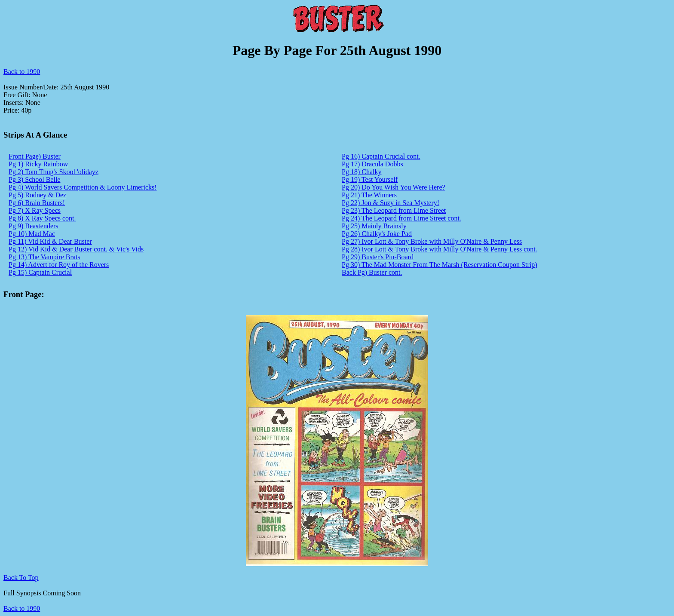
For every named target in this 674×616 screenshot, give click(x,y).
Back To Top (21, 578)
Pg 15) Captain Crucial (40, 272)
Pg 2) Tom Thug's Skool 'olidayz (54, 172)
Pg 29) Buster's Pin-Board (378, 257)
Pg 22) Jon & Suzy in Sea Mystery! (391, 203)
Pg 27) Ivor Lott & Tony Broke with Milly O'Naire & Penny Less (432, 241)
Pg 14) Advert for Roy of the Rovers (59, 265)
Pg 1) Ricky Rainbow (38, 164)
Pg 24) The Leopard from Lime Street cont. (401, 218)
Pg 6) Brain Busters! (37, 203)
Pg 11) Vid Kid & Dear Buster (50, 241)
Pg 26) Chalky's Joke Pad (377, 234)
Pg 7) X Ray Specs (35, 210)
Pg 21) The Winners (369, 195)
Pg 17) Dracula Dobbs (372, 164)
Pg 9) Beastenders (34, 226)
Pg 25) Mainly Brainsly (374, 226)
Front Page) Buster (35, 156)
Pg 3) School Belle (34, 179)
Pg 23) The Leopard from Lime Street (394, 210)
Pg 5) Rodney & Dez (37, 195)
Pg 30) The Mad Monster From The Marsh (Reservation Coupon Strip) (439, 265)
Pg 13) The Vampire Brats (44, 257)
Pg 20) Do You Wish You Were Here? (394, 187)
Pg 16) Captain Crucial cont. (381, 156)
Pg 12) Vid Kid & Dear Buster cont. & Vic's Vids (76, 249)
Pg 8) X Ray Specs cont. (42, 218)
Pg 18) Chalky (362, 172)
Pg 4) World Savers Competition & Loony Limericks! (83, 187)
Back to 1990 (22, 72)
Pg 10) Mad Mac (32, 234)
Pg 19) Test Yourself (370, 179)
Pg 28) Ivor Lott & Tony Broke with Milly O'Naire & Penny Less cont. (440, 249)
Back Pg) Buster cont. (372, 272)
